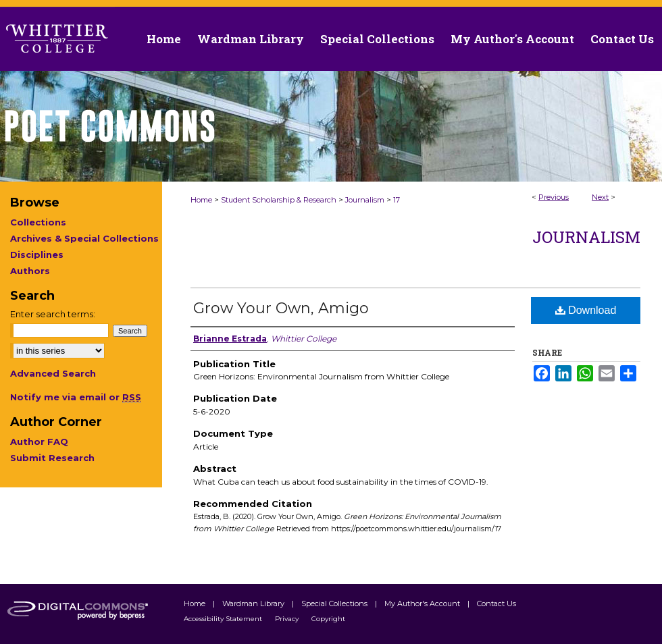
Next (600, 197)
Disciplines (37, 254)
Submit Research (52, 458)
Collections (38, 222)
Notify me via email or (76, 397)
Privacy (288, 619)
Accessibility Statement (224, 619)
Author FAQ (39, 441)
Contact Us (622, 39)
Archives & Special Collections (84, 238)
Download (586, 310)
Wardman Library (254, 603)
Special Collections (335, 603)
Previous (554, 197)
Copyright (328, 619)
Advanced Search (53, 373)
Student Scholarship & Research (279, 200)
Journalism (365, 200)
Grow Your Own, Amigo (281, 308)
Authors (30, 271)
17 (397, 200)
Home (201, 200)
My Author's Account (423, 603)
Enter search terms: (53, 314)
